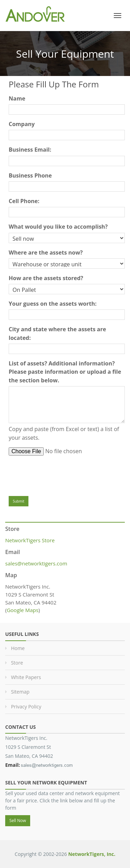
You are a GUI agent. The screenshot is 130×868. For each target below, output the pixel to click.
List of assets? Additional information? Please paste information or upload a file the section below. (65, 372)
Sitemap (20, 692)
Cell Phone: (24, 201)
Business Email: (30, 150)
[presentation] (61, 474)
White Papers (26, 677)
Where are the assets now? (46, 252)
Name (17, 98)
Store (17, 663)
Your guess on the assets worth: (53, 304)
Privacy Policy (26, 707)
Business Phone (30, 175)
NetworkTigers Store (30, 540)
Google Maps (22, 610)
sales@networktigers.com (36, 563)
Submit (19, 501)
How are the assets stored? (46, 278)
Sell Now (18, 821)
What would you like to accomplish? (58, 227)
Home (18, 648)
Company (22, 124)
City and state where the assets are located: (57, 333)
